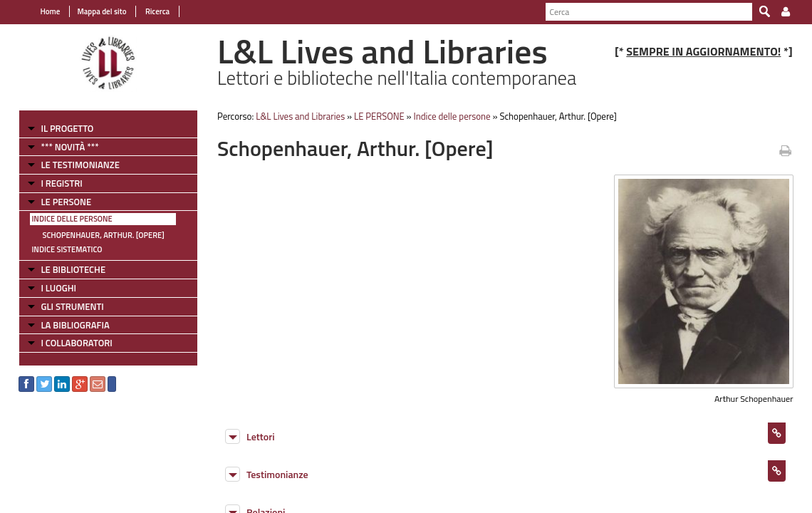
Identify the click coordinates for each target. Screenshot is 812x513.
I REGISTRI (53, 183)
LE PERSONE (58, 202)
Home (42, 11)
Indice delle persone (64, 219)
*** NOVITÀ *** (62, 147)
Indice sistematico (59, 249)
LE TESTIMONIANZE (72, 165)
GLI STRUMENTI (64, 306)
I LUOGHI (51, 288)
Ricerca (149, 11)
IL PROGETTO (59, 128)
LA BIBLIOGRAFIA (67, 325)
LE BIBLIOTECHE (65, 269)
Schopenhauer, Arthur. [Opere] (95, 235)
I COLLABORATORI (68, 343)
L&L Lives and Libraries (297, 116)
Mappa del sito (94, 11)
